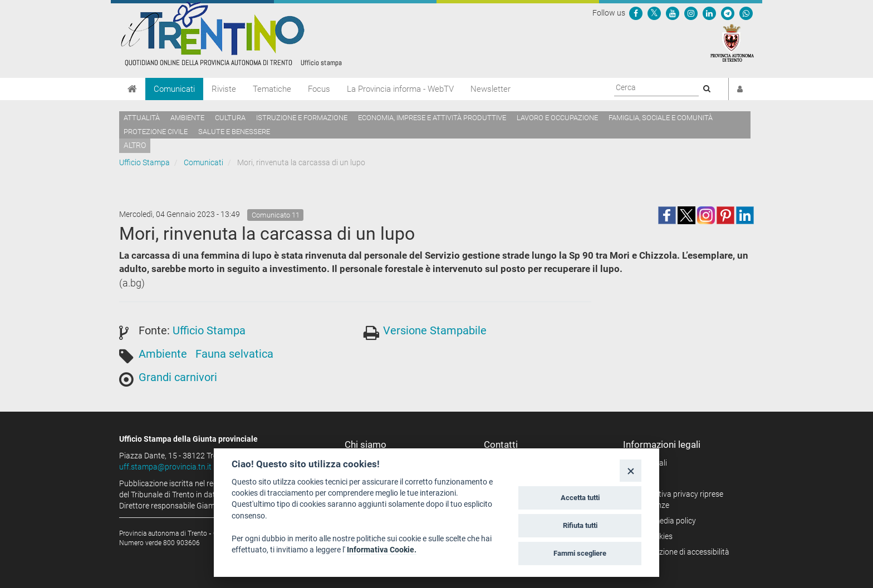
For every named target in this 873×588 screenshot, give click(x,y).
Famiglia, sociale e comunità (661, 118)
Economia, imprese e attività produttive (432, 118)
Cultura (230, 118)
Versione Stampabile (435, 330)
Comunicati (174, 89)
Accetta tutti (580, 498)
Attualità (142, 118)
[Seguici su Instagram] (691, 13)
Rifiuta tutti (580, 525)
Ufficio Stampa (144, 162)
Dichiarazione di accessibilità (680, 552)
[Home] (132, 89)
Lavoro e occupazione (557, 118)
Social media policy (663, 521)
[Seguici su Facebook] (636, 13)
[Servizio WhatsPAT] (746, 13)
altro (135, 145)
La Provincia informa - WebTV (400, 89)
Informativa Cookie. (382, 550)
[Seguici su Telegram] (728, 13)
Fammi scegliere (580, 553)
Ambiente (187, 118)
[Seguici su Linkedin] (709, 13)
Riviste (224, 89)
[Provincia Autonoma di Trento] (732, 42)
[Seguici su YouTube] (673, 13)
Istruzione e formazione (302, 118)
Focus (319, 89)
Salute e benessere (234, 132)
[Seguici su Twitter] (654, 13)
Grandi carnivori (178, 377)
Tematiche (272, 89)
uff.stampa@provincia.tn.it (165, 467)
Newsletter (491, 89)
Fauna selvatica (234, 354)
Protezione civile (156, 132)
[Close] (631, 470)
